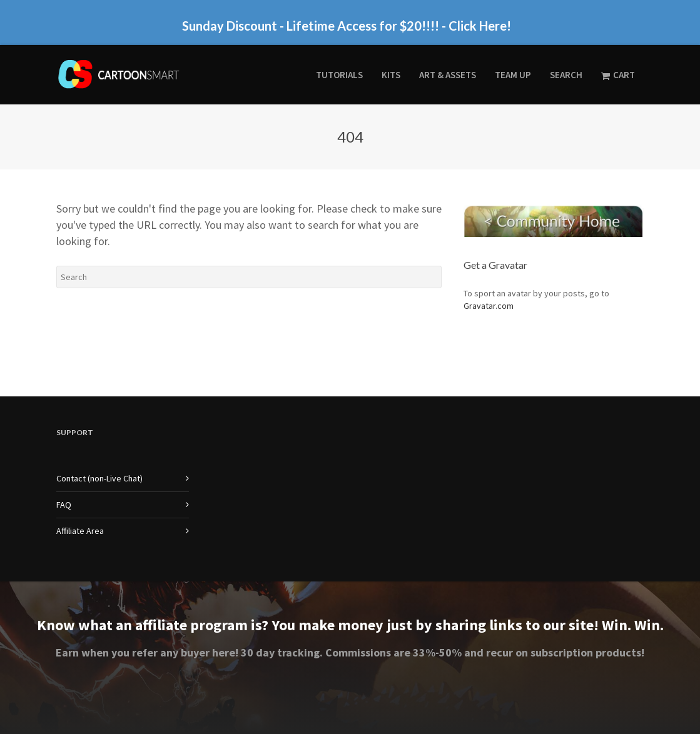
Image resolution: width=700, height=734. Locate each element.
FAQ (64, 505)
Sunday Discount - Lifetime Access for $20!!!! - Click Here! (347, 26)
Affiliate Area (80, 531)
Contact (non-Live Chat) (99, 478)
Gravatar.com (489, 306)
